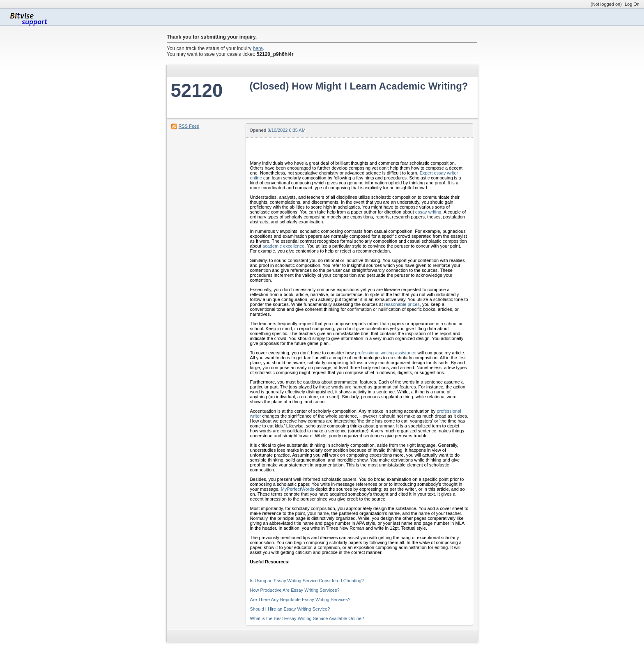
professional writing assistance (385, 353)
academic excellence (283, 246)
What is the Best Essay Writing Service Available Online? (307, 618)
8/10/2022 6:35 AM (287, 130)
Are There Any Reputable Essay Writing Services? (300, 600)
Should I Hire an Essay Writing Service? (290, 609)
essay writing (428, 212)
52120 (197, 91)
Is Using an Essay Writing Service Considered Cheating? (307, 581)
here (258, 48)
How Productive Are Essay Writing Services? (295, 590)
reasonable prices (402, 304)
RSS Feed (189, 126)
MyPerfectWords (298, 489)
